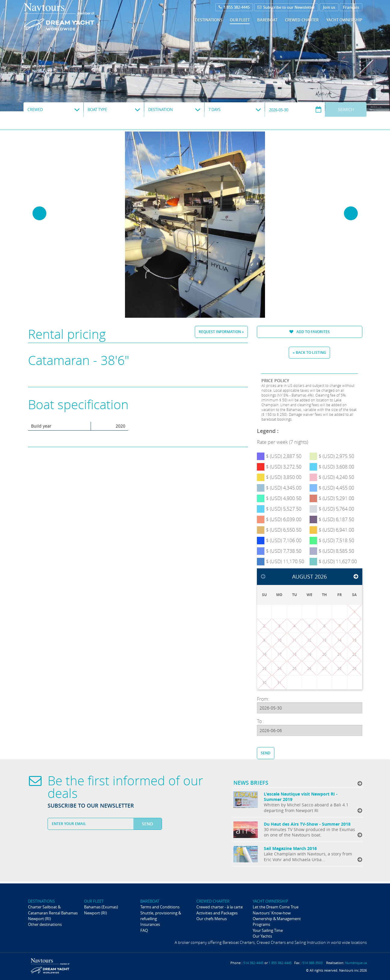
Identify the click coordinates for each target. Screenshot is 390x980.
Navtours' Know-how (272, 913)
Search (346, 109)
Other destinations (45, 924)
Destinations (209, 20)
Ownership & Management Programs (277, 921)
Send (266, 753)
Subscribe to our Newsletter (286, 7)
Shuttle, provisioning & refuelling (161, 916)
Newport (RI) (39, 919)
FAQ (144, 930)
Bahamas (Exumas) (101, 907)
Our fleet (240, 20)
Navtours (71, 17)
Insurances (150, 924)
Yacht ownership (344, 20)
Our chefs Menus (212, 919)
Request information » (221, 332)
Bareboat (267, 20)
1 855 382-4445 (234, 7)
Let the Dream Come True (276, 907)
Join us (329, 7)
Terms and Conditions (160, 907)
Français (351, 7)
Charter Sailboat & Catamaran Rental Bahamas (53, 910)
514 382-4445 (253, 963)
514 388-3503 (312, 963)
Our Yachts (262, 936)
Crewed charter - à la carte (220, 907)
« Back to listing (309, 352)
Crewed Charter (302, 20)
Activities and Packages (217, 913)
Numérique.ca (356, 963)
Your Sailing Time (268, 930)
